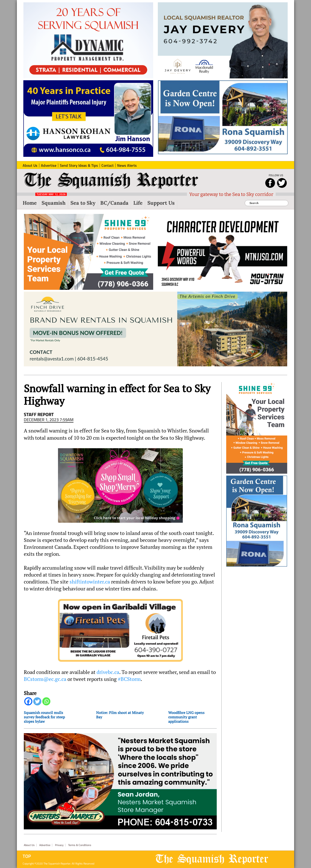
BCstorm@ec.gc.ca (45, 679)
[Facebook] (28, 701)
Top (27, 856)
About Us (29, 845)
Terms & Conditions (80, 845)
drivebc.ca (108, 672)
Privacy (59, 845)
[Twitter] (37, 701)
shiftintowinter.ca (90, 582)
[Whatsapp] (46, 701)
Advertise (45, 845)
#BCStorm (129, 679)
